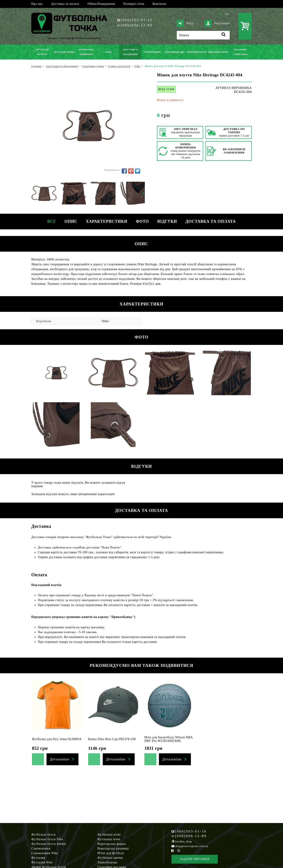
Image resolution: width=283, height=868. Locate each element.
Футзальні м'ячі (109, 839)
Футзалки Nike (42, 862)
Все (51, 221)
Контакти (159, 4)
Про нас (37, 4)
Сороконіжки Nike (45, 853)
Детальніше (60, 759)
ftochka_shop (183, 841)
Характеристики (106, 221)
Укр (221, 14)
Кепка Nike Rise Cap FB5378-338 (112, 739)
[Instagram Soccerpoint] (179, 851)
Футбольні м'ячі (109, 835)
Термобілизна (107, 862)
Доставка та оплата (65, 4)
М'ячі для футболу (111, 853)
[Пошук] (203, 35)
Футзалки (38, 858)
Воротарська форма (112, 844)
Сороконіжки (41, 848)
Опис (70, 221)
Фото (142, 221)
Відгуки (168, 221)
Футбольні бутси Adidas (49, 844)
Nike (105, 321)
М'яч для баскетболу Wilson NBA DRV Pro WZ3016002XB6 (168, 739)
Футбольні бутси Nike (47, 839)
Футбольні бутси (43, 835)
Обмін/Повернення (101, 4)
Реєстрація (217, 23)
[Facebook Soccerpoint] (173, 851)
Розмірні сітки (134, 4)
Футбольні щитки (110, 858)
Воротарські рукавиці (113, 848)
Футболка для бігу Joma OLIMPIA (57, 739)
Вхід (185, 23)
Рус (227, 14)
